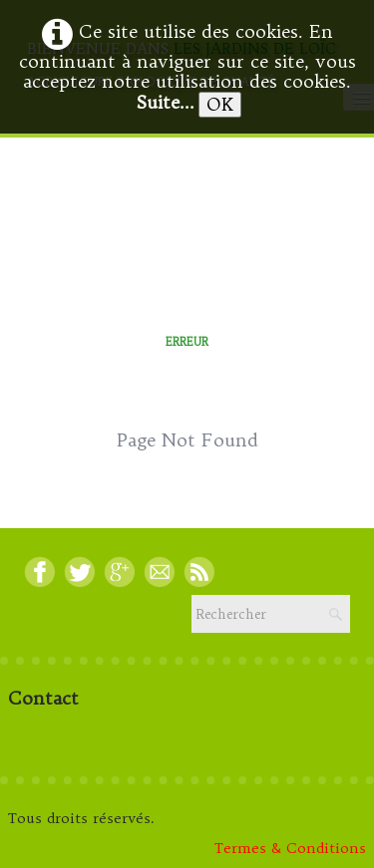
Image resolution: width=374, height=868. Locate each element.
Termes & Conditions (290, 848)
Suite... (166, 102)
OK (220, 104)
